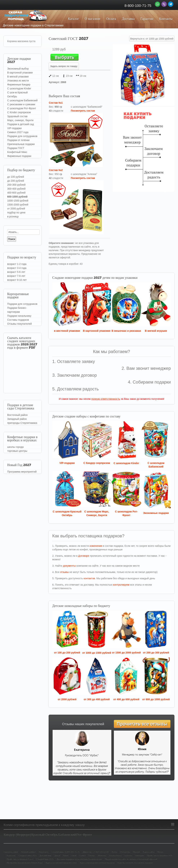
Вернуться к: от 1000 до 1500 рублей (152, 39)
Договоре (84, 556)
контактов (89, 578)
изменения (96, 546)
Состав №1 (56, 103)
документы (69, 566)
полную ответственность (106, 399)
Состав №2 (56, 170)
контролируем (121, 585)
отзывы (64, 572)
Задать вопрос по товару (64, 66)
